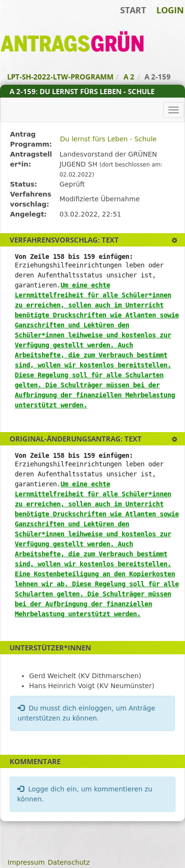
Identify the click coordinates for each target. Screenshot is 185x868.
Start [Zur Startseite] (133, 10)
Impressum (26, 862)
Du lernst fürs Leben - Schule (108, 139)
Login (170, 10)
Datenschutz (69, 862)
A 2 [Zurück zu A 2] (129, 77)
